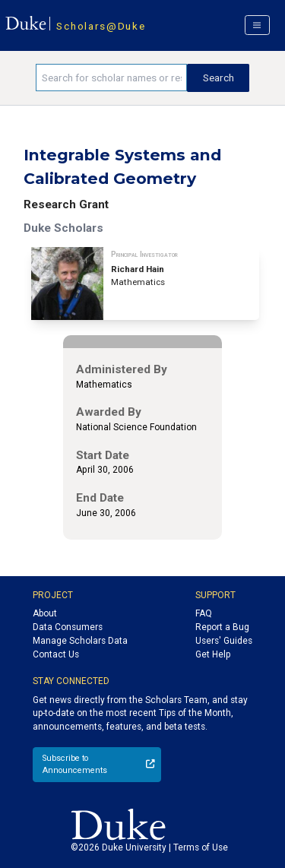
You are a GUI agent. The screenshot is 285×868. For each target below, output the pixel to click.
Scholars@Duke (101, 26)
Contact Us (56, 654)
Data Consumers (68, 627)
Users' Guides (224, 641)
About (45, 613)
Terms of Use (201, 847)
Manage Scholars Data (80, 641)
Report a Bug (222, 627)
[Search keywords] (111, 78)
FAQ (204, 613)
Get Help (213, 654)
